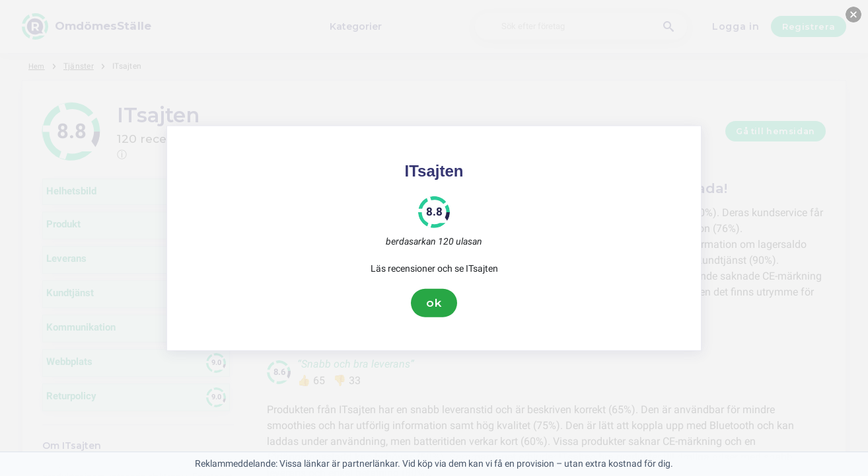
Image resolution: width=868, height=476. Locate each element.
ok (434, 303)
